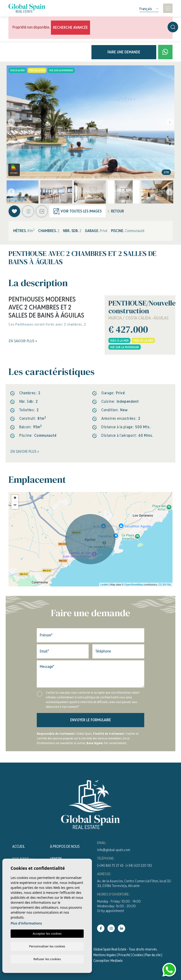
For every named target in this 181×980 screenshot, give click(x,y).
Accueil (19, 846)
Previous (11, 122)
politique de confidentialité (102, 697)
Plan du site (153, 955)
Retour (116, 211)
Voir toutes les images (78, 211)
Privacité (124, 955)
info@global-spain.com (114, 850)
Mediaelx (117, 961)
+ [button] (15, 498)
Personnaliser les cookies (47, 946)
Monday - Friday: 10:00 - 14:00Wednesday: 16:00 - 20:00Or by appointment (119, 906)
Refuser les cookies (47, 959)
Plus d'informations (26, 923)
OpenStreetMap (134, 585)
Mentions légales (105, 955)
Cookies (138, 955)
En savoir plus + (25, 452)
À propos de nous (65, 846)
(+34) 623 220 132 (139, 865)
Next (170, 122)
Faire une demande (124, 52)
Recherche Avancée (70, 28)
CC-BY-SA (165, 585)
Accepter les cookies (47, 933)
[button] (42, 211)
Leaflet (104, 585)
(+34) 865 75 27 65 (110, 865)
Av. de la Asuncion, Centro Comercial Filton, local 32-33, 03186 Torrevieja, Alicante (134, 883)
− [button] (15, 505)
